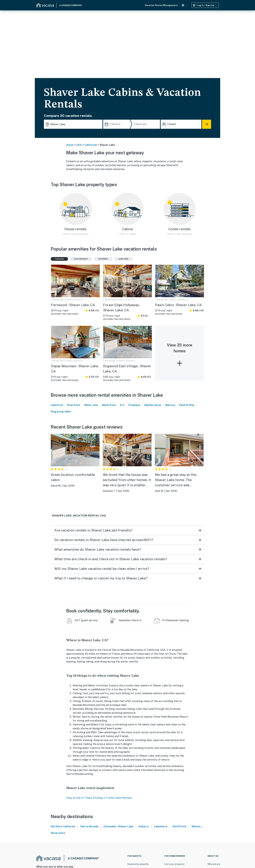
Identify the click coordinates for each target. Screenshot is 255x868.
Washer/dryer (153, 405)
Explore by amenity (138, 864)
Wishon (196, 826)
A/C (122, 405)
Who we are (214, 864)
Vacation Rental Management (161, 5)
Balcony (170, 405)
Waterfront (109, 405)
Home (70, 145)
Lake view (124, 259)
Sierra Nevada (89, 826)
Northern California (63, 826)
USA (79, 145)
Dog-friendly (81, 259)
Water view (91, 405)
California (91, 145)
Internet (103, 259)
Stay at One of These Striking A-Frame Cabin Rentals (99, 798)
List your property (174, 864)
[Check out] (146, 124)
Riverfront (74, 405)
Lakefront (57, 405)
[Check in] (117, 124)
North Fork (179, 826)
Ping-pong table (61, 412)
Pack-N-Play (187, 405)
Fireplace (134, 405)
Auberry (144, 826)
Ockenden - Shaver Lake (118, 826)
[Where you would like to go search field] (73, 124)
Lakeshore (161, 826)
